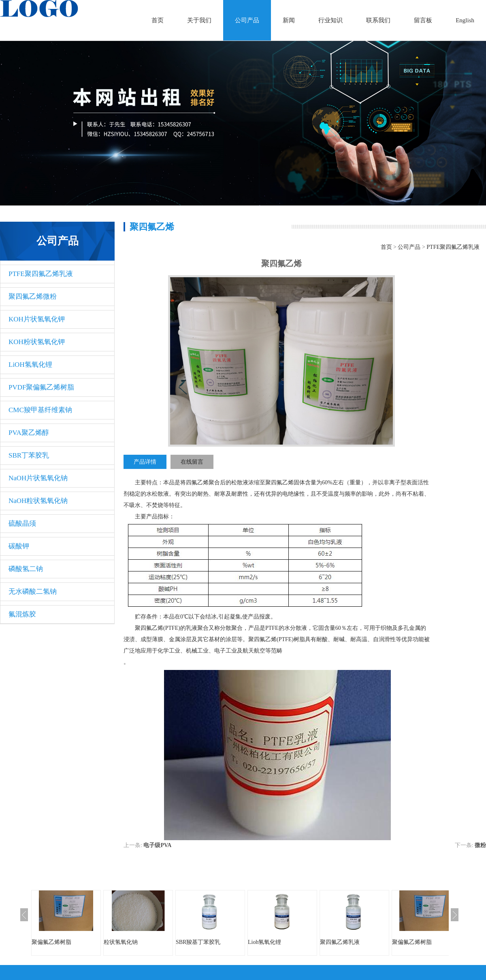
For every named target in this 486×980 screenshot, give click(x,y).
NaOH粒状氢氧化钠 (38, 501)
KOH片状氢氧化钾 (37, 319)
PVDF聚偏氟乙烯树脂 (41, 387)
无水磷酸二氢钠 (33, 592)
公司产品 (247, 20)
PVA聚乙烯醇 (29, 433)
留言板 (423, 20)
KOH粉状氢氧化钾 (37, 342)
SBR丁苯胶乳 (29, 455)
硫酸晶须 (22, 523)
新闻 (289, 20)
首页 (158, 20)
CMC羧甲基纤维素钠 (40, 410)
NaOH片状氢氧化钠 (38, 478)
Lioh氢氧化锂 (264, 942)
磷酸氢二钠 (26, 569)
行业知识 (330, 20)
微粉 (480, 845)
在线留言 (192, 462)
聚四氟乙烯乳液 (340, 942)
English (465, 20)
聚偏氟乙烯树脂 (51, 942)
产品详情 (145, 462)
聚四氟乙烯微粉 (33, 296)
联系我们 (378, 20)
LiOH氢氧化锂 (30, 365)
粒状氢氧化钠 (121, 942)
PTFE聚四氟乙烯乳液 (41, 274)
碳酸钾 (19, 546)
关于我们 (199, 20)
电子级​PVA (157, 845)
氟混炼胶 (22, 614)
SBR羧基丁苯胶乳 (198, 942)
